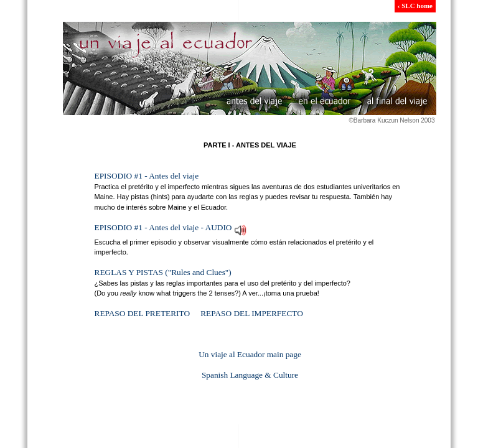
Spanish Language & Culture (250, 375)
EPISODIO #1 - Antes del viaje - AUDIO (163, 227)
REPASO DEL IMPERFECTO (252, 313)
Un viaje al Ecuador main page (250, 354)
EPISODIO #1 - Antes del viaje (147, 176)
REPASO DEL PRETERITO (143, 313)
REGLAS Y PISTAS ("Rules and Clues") (163, 272)
